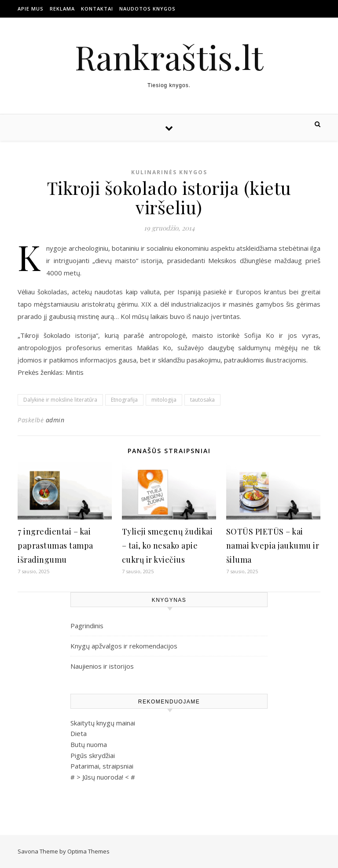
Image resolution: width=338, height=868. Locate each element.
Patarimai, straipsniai (102, 766)
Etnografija (124, 400)
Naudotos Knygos (147, 9)
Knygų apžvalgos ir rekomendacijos (124, 646)
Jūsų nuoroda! (103, 777)
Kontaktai (97, 9)
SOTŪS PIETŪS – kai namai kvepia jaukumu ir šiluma (273, 546)
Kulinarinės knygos (169, 172)
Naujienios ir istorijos (102, 666)
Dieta (79, 733)
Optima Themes (88, 851)
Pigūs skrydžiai (93, 755)
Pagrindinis (87, 626)
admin (55, 420)
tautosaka (202, 400)
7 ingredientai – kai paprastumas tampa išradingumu (55, 546)
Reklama (62, 9)
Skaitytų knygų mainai (103, 723)
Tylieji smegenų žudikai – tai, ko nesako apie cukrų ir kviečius (167, 546)
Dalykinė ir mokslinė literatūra (60, 400)
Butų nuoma (89, 744)
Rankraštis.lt (169, 57)
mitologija (164, 400)
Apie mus (31, 9)
